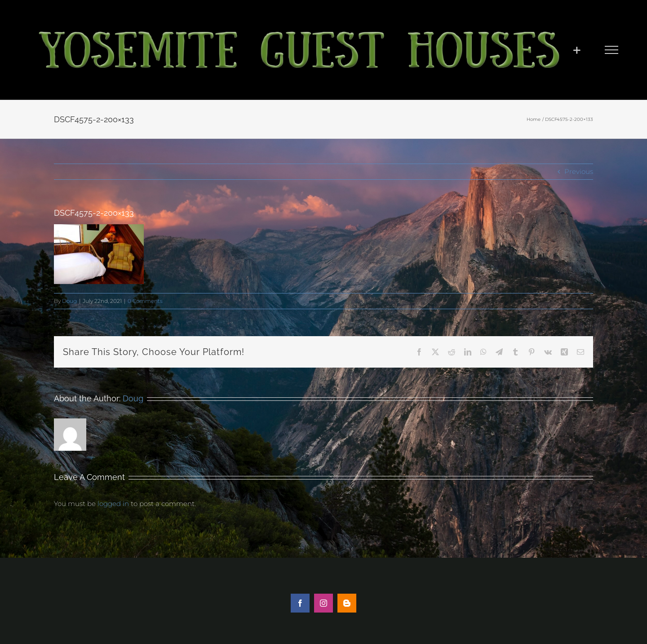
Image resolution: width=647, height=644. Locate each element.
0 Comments (145, 301)
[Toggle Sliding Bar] (577, 50)
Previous (579, 171)
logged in (113, 504)
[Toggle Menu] (611, 50)
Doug (69, 301)
